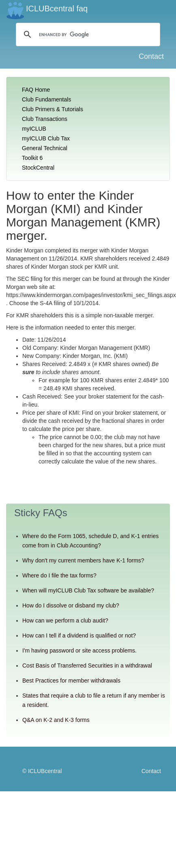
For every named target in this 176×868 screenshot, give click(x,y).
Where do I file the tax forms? (59, 575)
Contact (151, 56)
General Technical (45, 148)
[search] (87, 34)
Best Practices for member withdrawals (71, 681)
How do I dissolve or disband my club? (71, 605)
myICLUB (34, 129)
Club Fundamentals (46, 99)
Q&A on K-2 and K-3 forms (56, 720)
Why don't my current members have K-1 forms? (83, 560)
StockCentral (38, 168)
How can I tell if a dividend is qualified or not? (79, 635)
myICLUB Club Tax (46, 138)
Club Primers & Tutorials (53, 109)
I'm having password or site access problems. (79, 650)
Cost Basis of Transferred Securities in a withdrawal (87, 666)
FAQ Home (36, 90)
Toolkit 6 (32, 158)
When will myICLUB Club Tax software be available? (88, 590)
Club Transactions (45, 119)
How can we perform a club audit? (65, 620)
